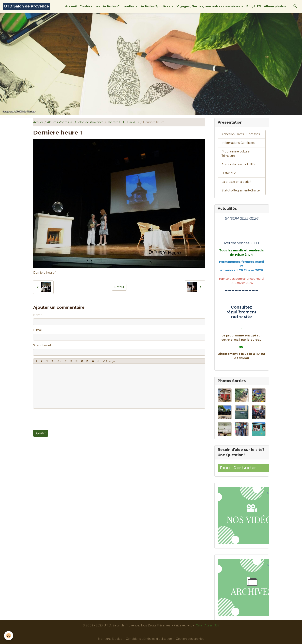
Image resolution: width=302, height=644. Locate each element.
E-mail (38, 330)
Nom (37, 315)
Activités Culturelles (119, 6)
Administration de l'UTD (238, 164)
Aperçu (109, 361)
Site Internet (42, 345)
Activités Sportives (156, 6)
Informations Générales (238, 143)
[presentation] (64, 419)
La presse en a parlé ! (236, 182)
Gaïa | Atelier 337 (208, 625)
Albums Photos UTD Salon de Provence (75, 122)
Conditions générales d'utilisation (149, 639)
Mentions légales (110, 639)
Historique (229, 173)
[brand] (27, 6)
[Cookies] (9, 636)
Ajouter (41, 433)
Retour (119, 287)
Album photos (275, 6)
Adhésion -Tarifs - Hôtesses (241, 134)
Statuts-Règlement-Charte (241, 190)
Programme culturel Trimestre (236, 154)
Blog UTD (254, 6)
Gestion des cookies (190, 639)
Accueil (71, 6)
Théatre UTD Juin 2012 (123, 122)
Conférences (90, 6)
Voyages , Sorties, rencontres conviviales (209, 6)
